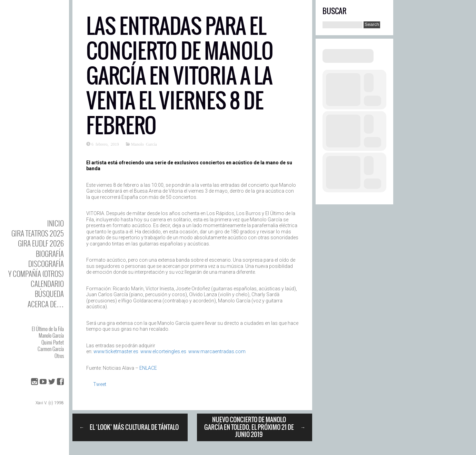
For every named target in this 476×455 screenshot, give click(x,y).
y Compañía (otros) (36, 274)
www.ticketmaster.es (116, 351)
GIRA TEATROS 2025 (38, 233)
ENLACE (148, 368)
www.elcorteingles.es (163, 351)
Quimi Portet (53, 342)
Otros (59, 356)
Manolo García (51, 335)
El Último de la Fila (48, 329)
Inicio (56, 223)
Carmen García (51, 349)
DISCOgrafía (46, 264)
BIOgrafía (50, 254)
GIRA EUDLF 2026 (41, 243)
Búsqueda (49, 294)
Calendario (47, 284)
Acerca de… (46, 304)
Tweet (100, 384)
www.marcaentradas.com (217, 351)
